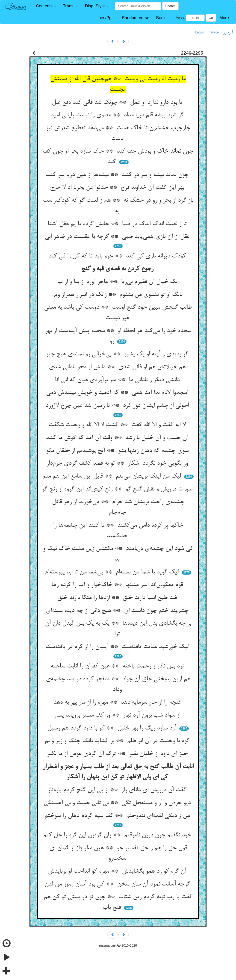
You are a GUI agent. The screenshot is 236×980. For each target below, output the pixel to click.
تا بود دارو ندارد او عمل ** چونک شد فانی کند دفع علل (118, 103)
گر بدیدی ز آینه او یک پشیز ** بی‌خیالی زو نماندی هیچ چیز (118, 354)
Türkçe (214, 32)
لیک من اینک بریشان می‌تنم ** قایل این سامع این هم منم (113, 476)
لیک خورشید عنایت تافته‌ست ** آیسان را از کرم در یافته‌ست (118, 647)
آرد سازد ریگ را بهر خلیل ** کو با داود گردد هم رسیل (113, 728)
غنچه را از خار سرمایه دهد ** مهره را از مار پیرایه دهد (118, 703)
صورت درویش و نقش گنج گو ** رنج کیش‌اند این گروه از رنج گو (118, 489)
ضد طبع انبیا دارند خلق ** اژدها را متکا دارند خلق (118, 598)
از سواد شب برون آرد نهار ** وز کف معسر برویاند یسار (118, 715)
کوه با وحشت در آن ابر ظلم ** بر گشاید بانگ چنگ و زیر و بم (118, 741)
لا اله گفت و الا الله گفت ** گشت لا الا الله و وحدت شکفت (118, 425)
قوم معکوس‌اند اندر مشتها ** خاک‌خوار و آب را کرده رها (118, 585)
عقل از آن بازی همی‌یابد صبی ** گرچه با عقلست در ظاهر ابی (118, 237)
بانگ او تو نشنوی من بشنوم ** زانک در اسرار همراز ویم (118, 295)
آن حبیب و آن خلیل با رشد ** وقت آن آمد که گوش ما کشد (118, 438)
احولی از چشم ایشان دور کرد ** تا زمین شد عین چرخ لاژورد (118, 406)
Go (211, 18)
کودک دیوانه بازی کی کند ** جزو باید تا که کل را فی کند (118, 256)
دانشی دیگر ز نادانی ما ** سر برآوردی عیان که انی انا (118, 380)
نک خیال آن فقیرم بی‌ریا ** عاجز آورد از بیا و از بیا (118, 282)
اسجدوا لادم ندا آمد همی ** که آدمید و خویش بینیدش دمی (118, 393)
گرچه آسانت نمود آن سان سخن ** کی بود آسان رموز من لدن (118, 884)
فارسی (228, 32)
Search (170, 6)
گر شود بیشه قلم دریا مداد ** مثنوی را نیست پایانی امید (118, 115)
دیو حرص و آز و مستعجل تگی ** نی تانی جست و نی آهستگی (118, 803)
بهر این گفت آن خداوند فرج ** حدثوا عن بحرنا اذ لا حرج (118, 188)
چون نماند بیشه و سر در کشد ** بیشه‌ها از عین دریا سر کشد (118, 175)
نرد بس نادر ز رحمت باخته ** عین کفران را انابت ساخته (118, 666)
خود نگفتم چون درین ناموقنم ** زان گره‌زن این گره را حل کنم (118, 835)
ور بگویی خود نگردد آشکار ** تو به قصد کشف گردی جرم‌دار (118, 463)
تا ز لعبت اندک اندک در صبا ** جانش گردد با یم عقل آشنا (118, 224)
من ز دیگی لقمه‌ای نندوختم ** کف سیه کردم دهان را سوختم (118, 816)
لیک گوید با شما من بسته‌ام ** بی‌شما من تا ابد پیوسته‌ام (113, 572)
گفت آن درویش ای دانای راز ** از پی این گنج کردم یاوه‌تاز (118, 790)
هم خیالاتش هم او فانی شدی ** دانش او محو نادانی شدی (118, 367)
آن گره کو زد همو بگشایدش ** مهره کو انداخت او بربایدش (118, 871)
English (200, 32)
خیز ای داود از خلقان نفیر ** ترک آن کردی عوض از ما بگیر (118, 754)
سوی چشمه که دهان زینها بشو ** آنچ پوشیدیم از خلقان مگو (118, 451)
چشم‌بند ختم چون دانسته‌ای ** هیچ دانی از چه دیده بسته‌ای (118, 611)
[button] (46, 6)
